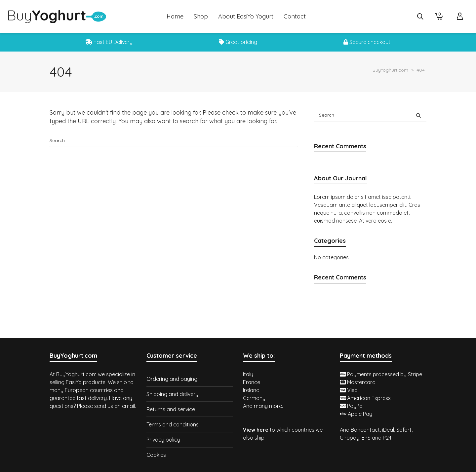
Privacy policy (163, 440)
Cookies (156, 455)
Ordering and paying (172, 379)
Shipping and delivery (172, 394)
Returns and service (171, 409)
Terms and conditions (173, 424)
